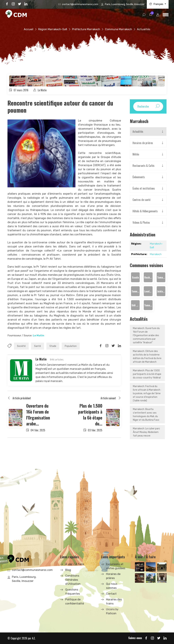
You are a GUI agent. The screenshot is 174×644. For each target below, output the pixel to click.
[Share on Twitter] (113, 346)
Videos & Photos (141, 222)
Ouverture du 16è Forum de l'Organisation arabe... (38, 415)
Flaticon (111, 613)
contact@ (80, 4)
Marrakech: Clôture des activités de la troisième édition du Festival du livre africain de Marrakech (147, 357)
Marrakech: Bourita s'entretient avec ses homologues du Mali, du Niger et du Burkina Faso (146, 415)
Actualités (138, 132)
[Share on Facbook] (101, 346)
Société (21, 346)
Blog (68, 570)
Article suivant (111, 398)
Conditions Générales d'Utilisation (73, 580)
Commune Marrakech (119, 29)
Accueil (29, 29)
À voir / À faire (75, 564)
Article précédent (19, 398)
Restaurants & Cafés (143, 166)
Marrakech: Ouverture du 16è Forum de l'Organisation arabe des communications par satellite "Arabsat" (146, 335)
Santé (38, 346)
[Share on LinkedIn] (119, 346)
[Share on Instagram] (107, 346)
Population (71, 346)
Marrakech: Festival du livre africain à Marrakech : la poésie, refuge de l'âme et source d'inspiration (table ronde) (147, 393)
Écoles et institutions (144, 188)
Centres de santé (141, 200)
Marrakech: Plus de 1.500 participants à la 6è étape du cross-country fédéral (147, 374)
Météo (136, 154)
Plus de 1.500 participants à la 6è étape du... (90, 415)
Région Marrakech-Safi (53, 29)
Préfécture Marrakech (86, 29)
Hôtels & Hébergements (145, 211)
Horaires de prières (143, 143)
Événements (139, 177)
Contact (111, 594)
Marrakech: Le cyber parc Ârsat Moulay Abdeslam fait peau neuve (146, 432)
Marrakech (156, 254)
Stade (53, 346)
